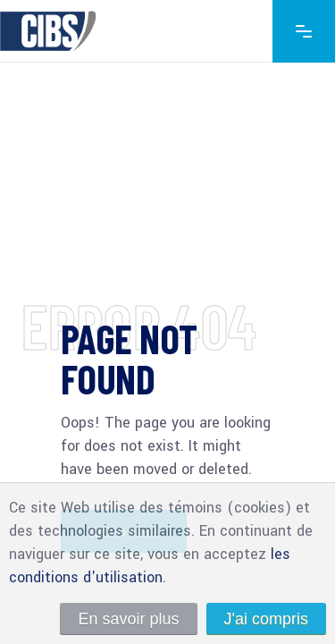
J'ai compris (266, 619)
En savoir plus (128, 619)
